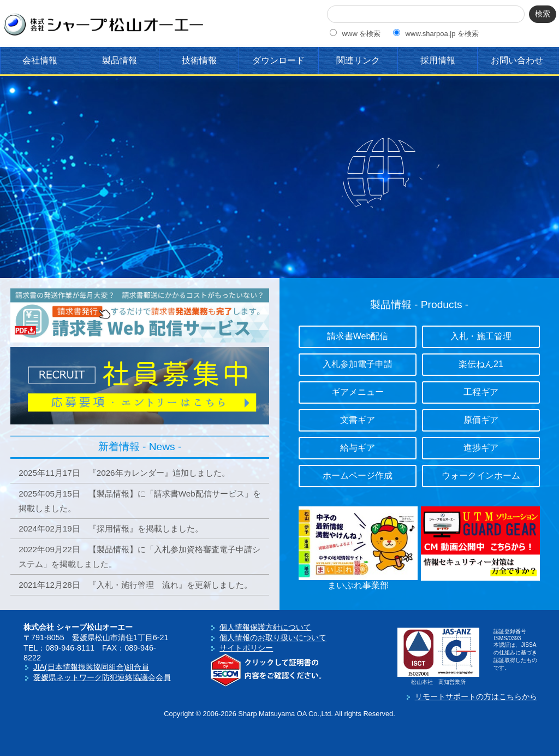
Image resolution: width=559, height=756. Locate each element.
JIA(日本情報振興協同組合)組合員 (91, 667)
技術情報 (199, 60)
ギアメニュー (358, 392)
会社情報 (40, 60)
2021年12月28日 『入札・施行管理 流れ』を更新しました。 (135, 585)
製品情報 (120, 60)
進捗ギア (481, 448)
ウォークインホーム (481, 476)
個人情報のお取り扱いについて (273, 637)
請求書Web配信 (358, 336)
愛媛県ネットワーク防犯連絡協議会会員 (102, 677)
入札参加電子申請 (358, 364)
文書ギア (358, 420)
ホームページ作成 (358, 476)
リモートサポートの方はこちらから (476, 696)
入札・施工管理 (481, 336)
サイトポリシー (246, 648)
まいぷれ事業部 (358, 585)
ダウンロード (278, 60)
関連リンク (358, 60)
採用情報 (438, 60)
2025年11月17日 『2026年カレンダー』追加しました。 (124, 473)
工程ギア (481, 392)
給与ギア (358, 448)
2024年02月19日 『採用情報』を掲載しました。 (111, 528)
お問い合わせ (517, 60)
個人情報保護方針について (265, 627)
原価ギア (481, 420)
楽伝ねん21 (481, 364)
